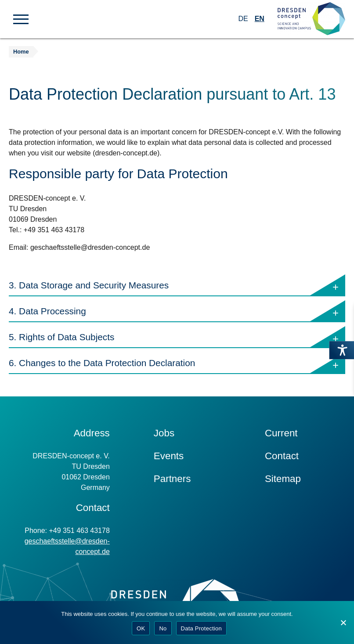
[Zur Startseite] (311, 19)
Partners (172, 479)
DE (243, 19)
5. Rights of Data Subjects (177, 337)
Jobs (164, 433)
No (163, 628)
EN (260, 19)
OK (141, 628)
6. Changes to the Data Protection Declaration (177, 363)
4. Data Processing (177, 311)
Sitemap (283, 479)
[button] (21, 18)
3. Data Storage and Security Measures (177, 286)
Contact (282, 456)
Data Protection (201, 628)
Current (281, 433)
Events (169, 456)
